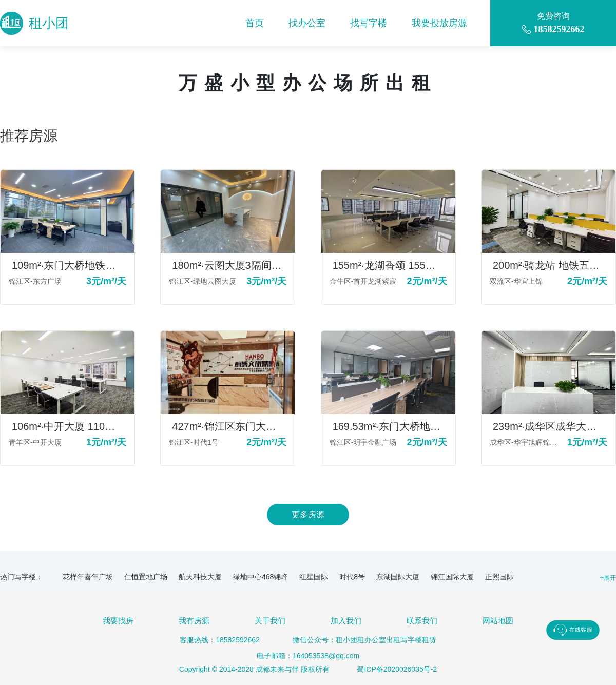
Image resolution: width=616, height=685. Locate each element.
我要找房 (118, 621)
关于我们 (270, 621)
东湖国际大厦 (398, 577)
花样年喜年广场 (88, 577)
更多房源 (308, 514)
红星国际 (314, 577)
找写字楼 (369, 23)
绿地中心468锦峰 (261, 577)
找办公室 (307, 23)
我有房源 (194, 621)
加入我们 (346, 621)
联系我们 (422, 621)
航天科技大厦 (200, 577)
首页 (255, 23)
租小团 (34, 23)
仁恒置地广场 (146, 577)
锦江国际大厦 (452, 577)
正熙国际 (499, 577)
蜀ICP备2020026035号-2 (397, 669)
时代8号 (352, 577)
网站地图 (498, 621)
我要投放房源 (439, 23)
